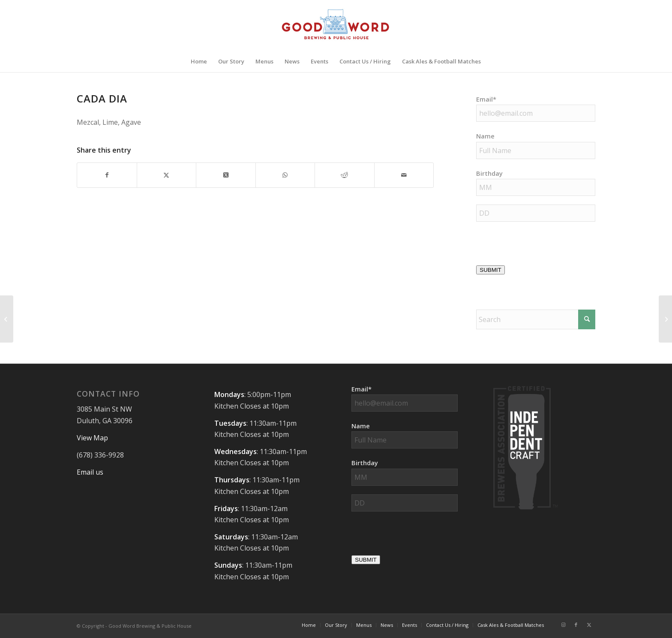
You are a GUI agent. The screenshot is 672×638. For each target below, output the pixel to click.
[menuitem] (199, 61)
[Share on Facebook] (107, 175)
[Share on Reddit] (345, 175)
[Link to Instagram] (563, 625)
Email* (486, 99)
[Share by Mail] (404, 175)
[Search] (536, 319)
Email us (90, 472)
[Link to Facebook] (576, 625)
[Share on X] (167, 175)
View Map (92, 438)
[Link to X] (589, 625)
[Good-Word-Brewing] (336, 25)
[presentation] (541, 247)
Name (485, 136)
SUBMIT (490, 270)
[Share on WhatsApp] (285, 175)
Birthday (489, 173)
